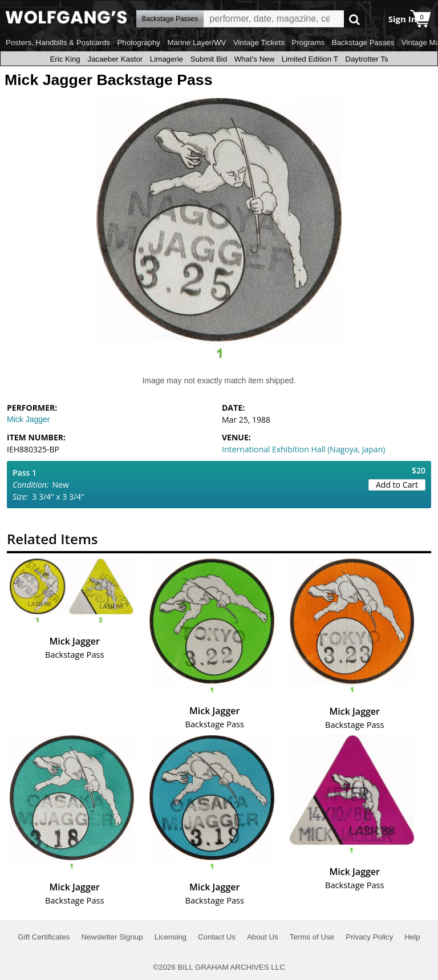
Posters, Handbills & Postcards (58, 42)
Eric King (65, 59)
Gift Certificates (44, 937)
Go (354, 19)
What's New (255, 59)
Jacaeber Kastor (115, 59)
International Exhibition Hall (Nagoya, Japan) (303, 449)
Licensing (171, 937)
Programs (309, 42)
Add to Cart (397, 485)
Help (412, 937)
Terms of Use (312, 937)
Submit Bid (209, 59)
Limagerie (167, 59)
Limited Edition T (310, 59)
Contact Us (217, 937)
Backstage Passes (363, 42)
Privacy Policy (369, 937)
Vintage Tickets (259, 42)
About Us (263, 937)
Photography (139, 42)
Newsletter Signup (112, 937)
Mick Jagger (28, 419)
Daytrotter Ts (366, 59)
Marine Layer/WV (196, 42)
